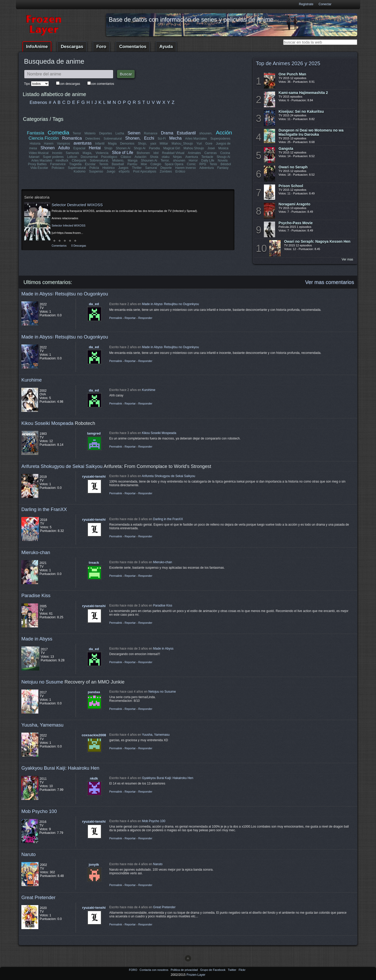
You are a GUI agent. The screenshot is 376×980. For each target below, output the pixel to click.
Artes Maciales (42, 161)
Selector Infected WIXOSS (69, 225)
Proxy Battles (38, 164)
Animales (194, 153)
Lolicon (72, 157)
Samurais (72, 153)
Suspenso (96, 171)
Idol (156, 153)
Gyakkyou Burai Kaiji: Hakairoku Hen (60, 768)
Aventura (191, 157)
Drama (167, 133)
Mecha (175, 138)
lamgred (94, 433)
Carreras (210, 153)
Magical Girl (172, 148)
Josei (211, 148)
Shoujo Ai (223, 157)
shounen (179, 161)
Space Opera (174, 164)
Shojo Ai (140, 148)
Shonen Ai (123, 148)
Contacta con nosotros (154, 970)
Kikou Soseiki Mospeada (47, 423)
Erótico (180, 171)
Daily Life (208, 161)
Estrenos (38, 102)
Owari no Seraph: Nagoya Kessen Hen (317, 241)
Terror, (165, 161)
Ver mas (347, 259)
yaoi (153, 144)
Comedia (59, 132)
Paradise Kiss (36, 595)
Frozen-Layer (196, 975)
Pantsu (132, 164)
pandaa (94, 692)
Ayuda (166, 47)
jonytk (94, 865)
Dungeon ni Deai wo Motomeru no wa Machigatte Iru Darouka (311, 132)
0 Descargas (79, 246)
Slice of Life (123, 153)
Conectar (325, 4)
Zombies (166, 171)
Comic (191, 164)
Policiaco (58, 168)
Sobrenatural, (99, 161)
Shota (154, 157)
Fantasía (36, 133)
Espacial (79, 148)
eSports (124, 171)
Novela (223, 161)
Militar (164, 144)
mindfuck (62, 161)
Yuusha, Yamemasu (43, 725)
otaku (166, 157)
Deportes (105, 133)
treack (94, 563)
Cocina (225, 153)
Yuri (199, 144)
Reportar (130, 318)
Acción (224, 132)
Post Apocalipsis (145, 171)
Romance (151, 133)
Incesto (57, 153)
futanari (34, 157)
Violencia (102, 153)
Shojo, (142, 144)
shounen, (206, 133)
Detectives (93, 139)
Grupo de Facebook (213, 970)
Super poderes (53, 157)
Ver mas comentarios (330, 282)
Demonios (127, 144)
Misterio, (118, 161)
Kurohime (32, 380)
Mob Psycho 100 (39, 811)
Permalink (116, 318)
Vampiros (63, 144)
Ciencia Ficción (44, 138)
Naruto (29, 854)
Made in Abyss (37, 639)
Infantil (100, 144)
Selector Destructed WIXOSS (77, 205)
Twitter (232, 970)
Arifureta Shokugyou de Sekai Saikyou (62, 466)
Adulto (64, 148)
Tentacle (207, 157)
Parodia (154, 148)
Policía (94, 168)
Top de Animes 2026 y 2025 (288, 63)
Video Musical (39, 153)
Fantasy (223, 168)
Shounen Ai (149, 161)
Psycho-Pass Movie (296, 223)
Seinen (134, 133)
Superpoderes (220, 139)
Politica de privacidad (184, 970)
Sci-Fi (162, 139)
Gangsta (286, 149)
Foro (101, 47)
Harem (48, 144)
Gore (209, 144)
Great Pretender (38, 897)
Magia (112, 144)
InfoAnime (37, 47)
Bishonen (144, 153)
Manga (133, 161)
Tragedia (75, 164)
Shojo (108, 148)
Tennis (104, 164)
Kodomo (80, 171)
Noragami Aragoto (294, 204)
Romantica (72, 138)
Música (223, 148)
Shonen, (133, 138)
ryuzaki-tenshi (94, 476)
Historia (35, 144)
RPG (203, 164)
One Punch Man (292, 74)
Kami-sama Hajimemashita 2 (303, 93)
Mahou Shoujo (193, 148)
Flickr (242, 970)
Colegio (156, 164)
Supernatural (77, 168)
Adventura (206, 168)
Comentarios (133, 47)
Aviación (141, 157)
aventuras (83, 143)
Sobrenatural (113, 139)
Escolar (90, 164)
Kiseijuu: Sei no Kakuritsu (301, 111)
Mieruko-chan (36, 552)
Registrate (306, 4)
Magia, (87, 153)
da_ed (94, 304)
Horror (193, 161)
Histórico (109, 168)
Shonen (47, 148)
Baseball (118, 164)
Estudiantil (186, 133)
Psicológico (110, 157)
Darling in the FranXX (44, 509)
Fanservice (58, 164)
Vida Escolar (39, 168)
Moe (144, 164)
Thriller (137, 168)
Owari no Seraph (293, 167)
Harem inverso (186, 168)
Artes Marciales (196, 139)
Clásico (126, 157)
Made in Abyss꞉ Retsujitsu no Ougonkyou (65, 294)
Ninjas (177, 157)
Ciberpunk (79, 161)
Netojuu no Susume (42, 682)
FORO (133, 970)
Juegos (123, 168)
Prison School (291, 186)
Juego (111, 171)
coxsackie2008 (94, 735)
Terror (77, 133)
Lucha (120, 133)
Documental (89, 157)
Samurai (151, 168)
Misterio (90, 133)
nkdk (94, 778)
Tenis (213, 164)
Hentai (95, 148)
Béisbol (226, 164)
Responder (145, 318)
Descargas (72, 47)
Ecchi (149, 138)
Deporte (166, 168)
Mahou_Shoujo (182, 144)
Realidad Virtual (173, 153)
